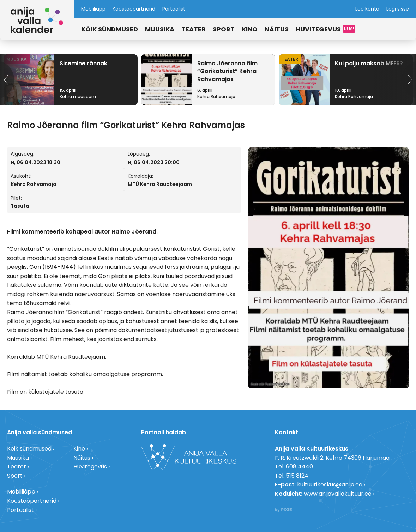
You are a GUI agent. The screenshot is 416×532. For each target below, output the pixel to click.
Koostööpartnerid (134, 9)
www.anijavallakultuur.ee (338, 494)
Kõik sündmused (110, 29)
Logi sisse (398, 9)
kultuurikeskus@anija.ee (330, 485)
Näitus (277, 29)
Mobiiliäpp (93, 9)
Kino (250, 29)
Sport (224, 29)
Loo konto (367, 9)
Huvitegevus (318, 29)
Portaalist (174, 9)
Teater (194, 29)
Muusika (160, 29)
